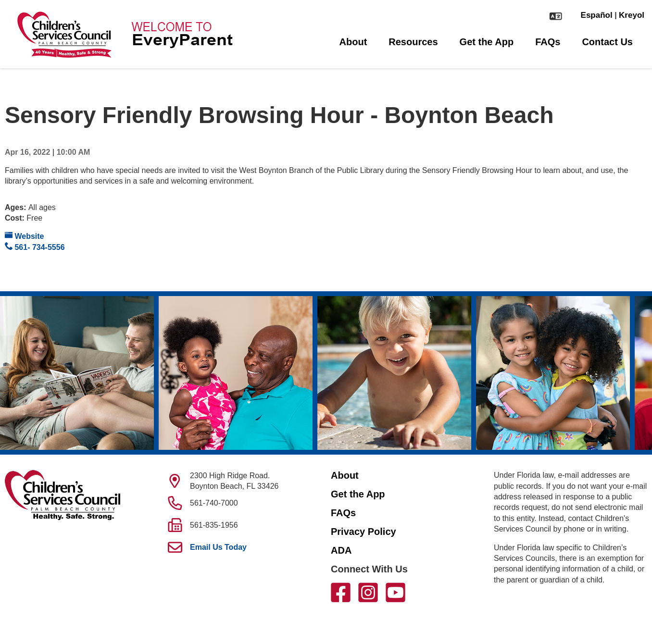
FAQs (548, 42)
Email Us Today (218, 547)
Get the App (487, 42)
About (353, 42)
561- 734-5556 (35, 247)
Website (25, 236)
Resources (413, 42)
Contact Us (607, 42)
